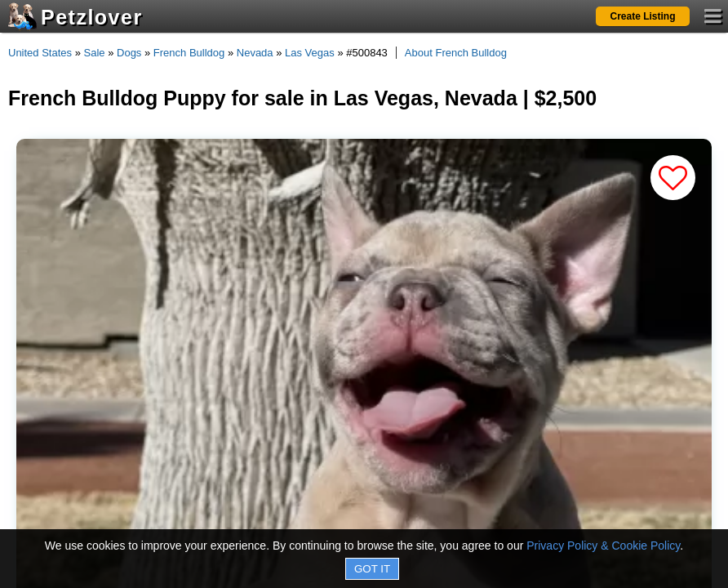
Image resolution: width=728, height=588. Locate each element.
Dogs (129, 53)
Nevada (255, 53)
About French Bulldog (456, 53)
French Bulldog (189, 53)
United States (40, 53)
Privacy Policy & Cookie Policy (603, 546)
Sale (95, 53)
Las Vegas (310, 53)
